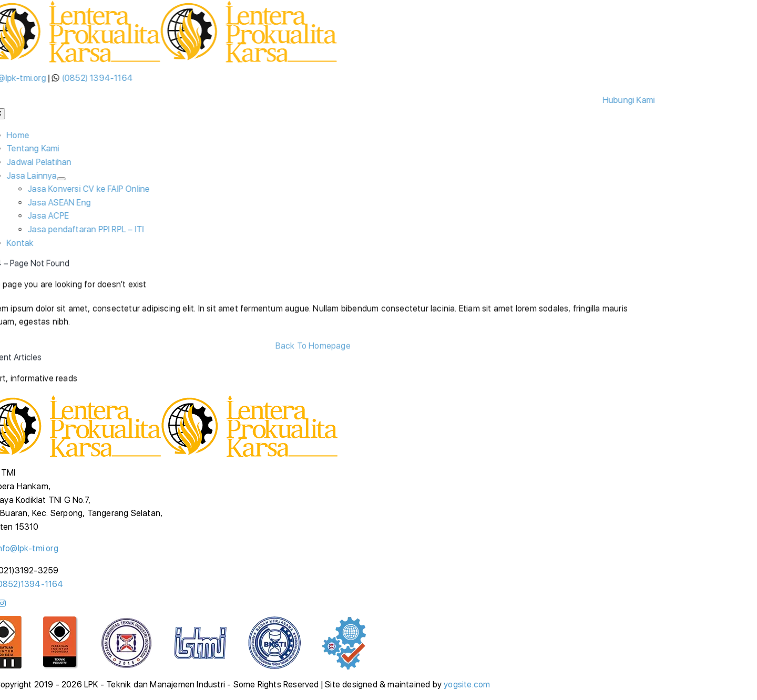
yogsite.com (467, 684)
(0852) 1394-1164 (99, 78)
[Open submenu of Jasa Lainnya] (63, 179)
